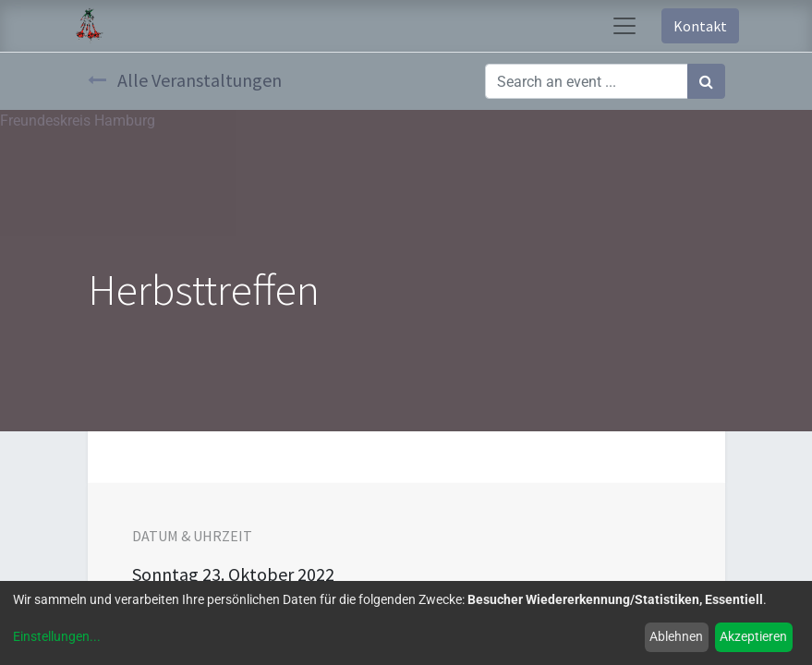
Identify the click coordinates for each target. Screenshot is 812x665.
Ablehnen (676, 636)
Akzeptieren (753, 636)
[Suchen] (706, 81)
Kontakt (700, 26)
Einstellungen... (57, 636)
